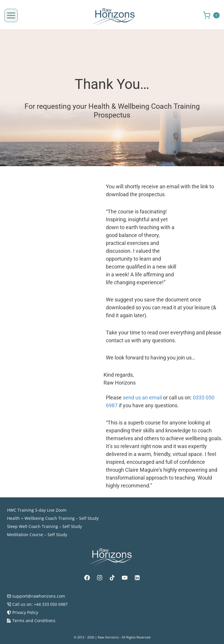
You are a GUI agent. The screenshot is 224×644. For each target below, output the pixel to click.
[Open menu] (11, 15)
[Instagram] (99, 578)
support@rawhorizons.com (36, 596)
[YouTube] (125, 578)
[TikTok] (112, 578)
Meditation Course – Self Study (37, 535)
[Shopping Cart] (213, 15)
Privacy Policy (23, 612)
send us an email (148, 405)
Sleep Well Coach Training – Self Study (44, 526)
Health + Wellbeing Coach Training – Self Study (53, 518)
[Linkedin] (137, 578)
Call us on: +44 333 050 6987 (37, 604)
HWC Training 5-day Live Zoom (37, 510)
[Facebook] (87, 578)
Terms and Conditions (31, 621)
